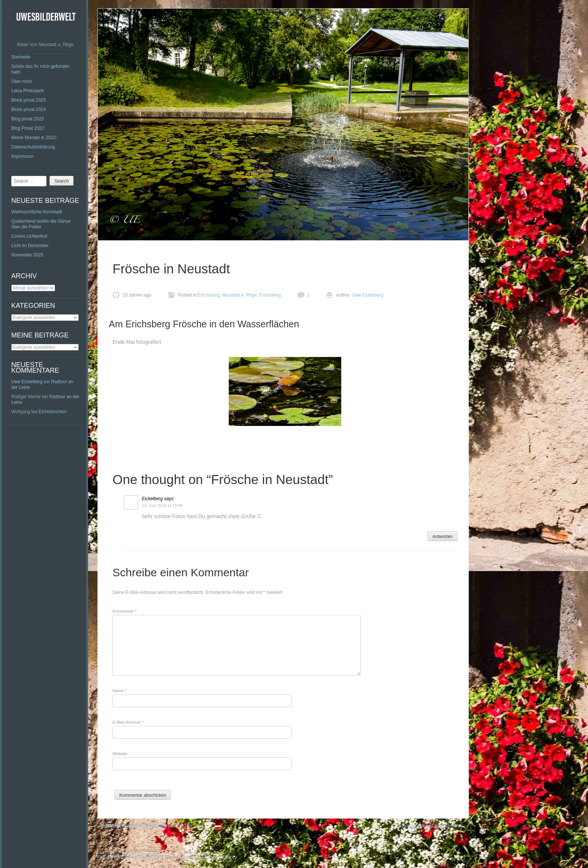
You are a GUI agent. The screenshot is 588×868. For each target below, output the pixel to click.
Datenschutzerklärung (33, 147)
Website (120, 754)
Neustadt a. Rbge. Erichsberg (251, 295)
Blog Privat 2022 (28, 128)
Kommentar (124, 611)
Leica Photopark (28, 91)
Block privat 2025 (28, 100)
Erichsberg (208, 295)
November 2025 (27, 255)
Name (119, 691)
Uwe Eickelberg (27, 382)
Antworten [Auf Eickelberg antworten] (442, 537)
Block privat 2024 (28, 109)
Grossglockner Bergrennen (434, 826)
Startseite (21, 57)
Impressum (22, 156)
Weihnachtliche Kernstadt (37, 212)
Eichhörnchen (52, 412)
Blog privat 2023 (28, 119)
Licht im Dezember (30, 246)
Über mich (22, 81)
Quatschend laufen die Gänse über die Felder (41, 224)
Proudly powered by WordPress (129, 857)
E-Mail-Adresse (128, 722)
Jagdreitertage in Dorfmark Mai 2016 (143, 826)
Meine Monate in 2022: (34, 138)
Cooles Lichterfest (29, 236)
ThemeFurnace (219, 857)
